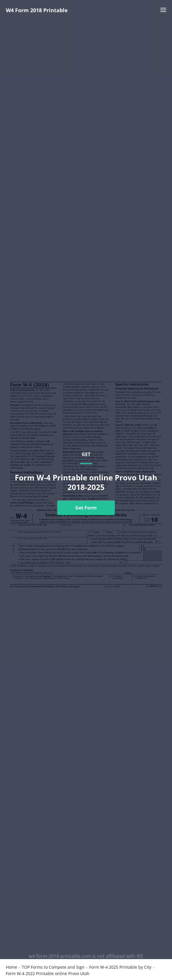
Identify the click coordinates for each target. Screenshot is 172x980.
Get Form (86, 508)
